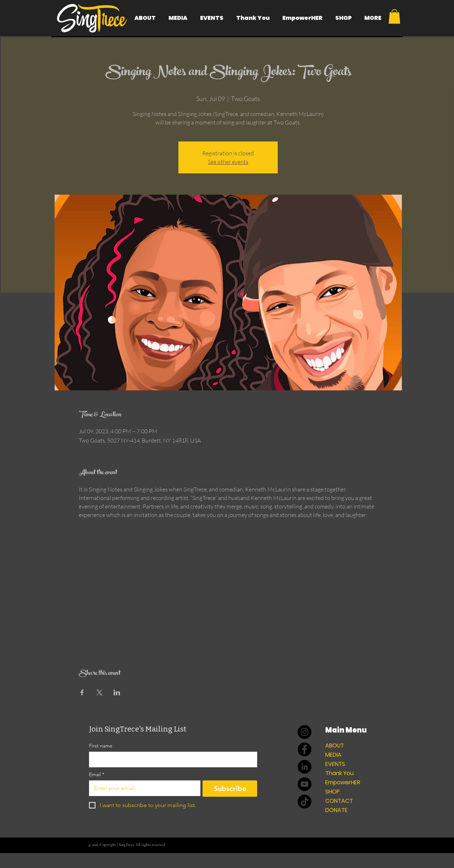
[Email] (143, 788)
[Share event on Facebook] (82, 692)
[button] (394, 16)
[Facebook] (304, 749)
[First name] (171, 759)
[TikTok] (304, 802)
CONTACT (339, 801)
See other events (228, 162)
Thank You (339, 773)
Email (97, 775)
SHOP (333, 792)
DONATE (336, 810)
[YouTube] (304, 784)
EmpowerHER (343, 782)
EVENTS (335, 764)
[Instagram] (304, 732)
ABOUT (335, 745)
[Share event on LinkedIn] (117, 692)
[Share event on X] (99, 692)
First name (101, 746)
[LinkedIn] (304, 767)
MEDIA (333, 755)
